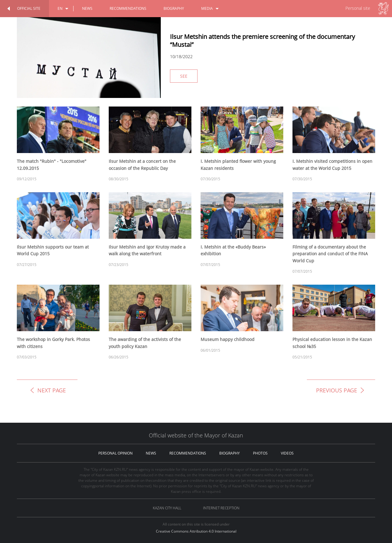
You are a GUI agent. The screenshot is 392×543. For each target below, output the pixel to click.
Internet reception (221, 508)
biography (174, 8)
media (207, 8)
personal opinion (115, 453)
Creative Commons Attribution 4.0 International (196, 531)
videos (287, 453)
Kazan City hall (167, 508)
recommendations (128, 8)
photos (260, 453)
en (60, 8)
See (184, 76)
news (87, 8)
